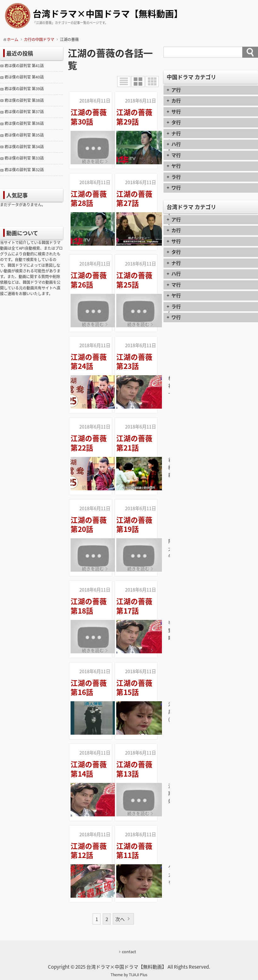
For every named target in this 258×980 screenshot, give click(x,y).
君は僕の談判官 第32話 (24, 170)
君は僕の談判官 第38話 (24, 100)
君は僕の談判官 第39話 (24, 89)
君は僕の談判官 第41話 (24, 66)
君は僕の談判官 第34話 (24, 147)
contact (129, 951)
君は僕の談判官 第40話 (24, 77)
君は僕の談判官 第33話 (24, 158)
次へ (120, 919)
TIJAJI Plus (138, 975)
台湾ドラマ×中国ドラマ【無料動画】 (108, 14)
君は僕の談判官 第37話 (24, 112)
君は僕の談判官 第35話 (24, 135)
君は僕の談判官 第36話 (24, 123)
